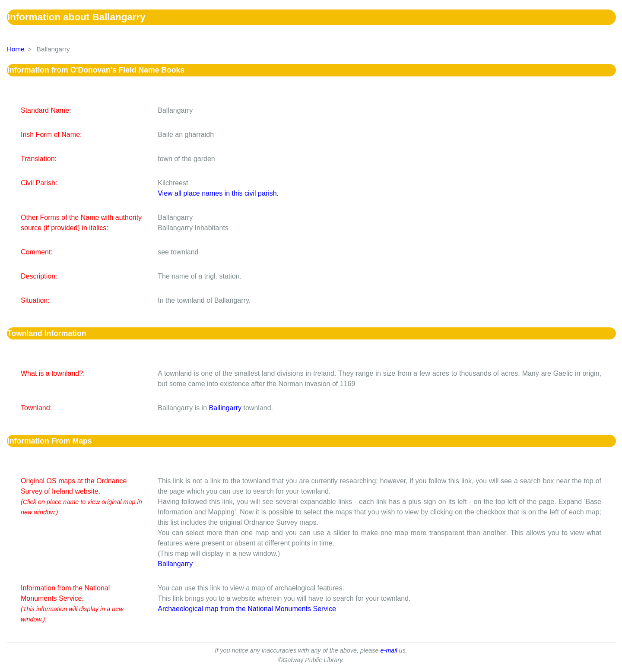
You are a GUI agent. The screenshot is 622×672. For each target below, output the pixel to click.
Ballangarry (175, 564)
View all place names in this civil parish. (218, 193)
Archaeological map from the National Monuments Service (247, 609)
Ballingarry (225, 408)
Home (16, 49)
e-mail (389, 650)
